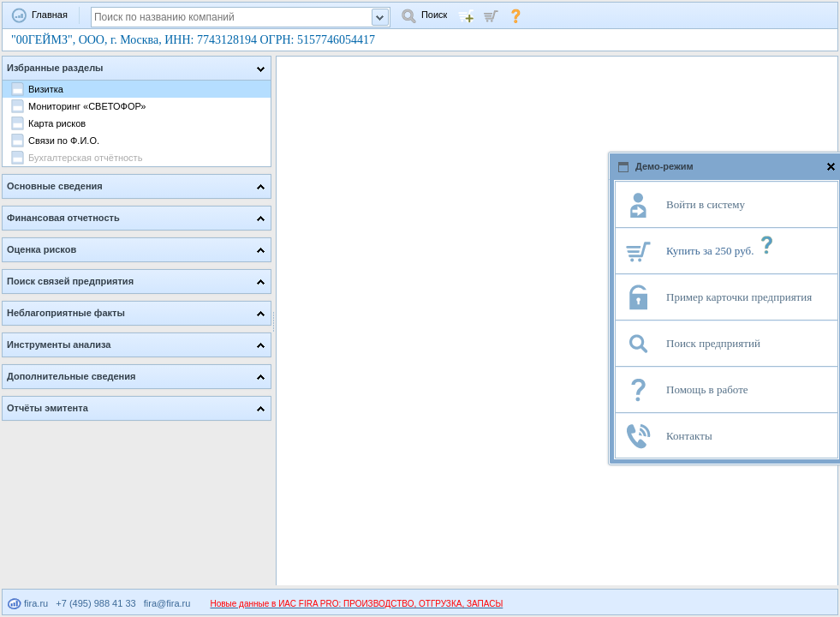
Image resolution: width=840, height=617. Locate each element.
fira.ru (28, 603)
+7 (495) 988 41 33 (95, 603)
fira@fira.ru (167, 603)
